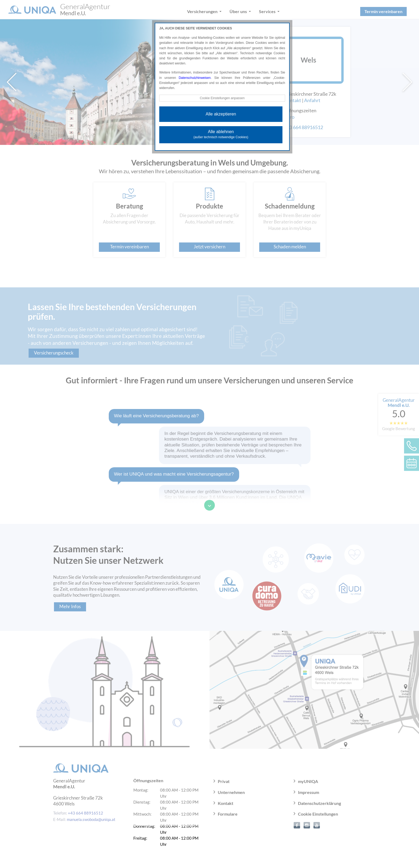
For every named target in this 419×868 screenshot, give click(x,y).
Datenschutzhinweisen (195, 78)
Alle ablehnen (221, 134)
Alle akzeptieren (221, 114)
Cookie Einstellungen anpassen (222, 98)
